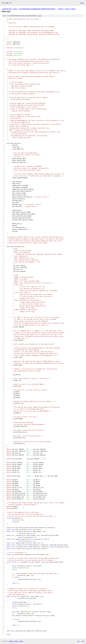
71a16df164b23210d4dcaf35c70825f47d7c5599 (37, 9)
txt (78, 641)
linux (15, 9)
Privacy (16, 641)
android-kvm (7, 9)
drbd (73, 9)
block (67, 9)
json (83, 641)
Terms (21, 641)
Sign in (82, 3)
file (39, 16)
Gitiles (11, 641)
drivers (61, 9)
